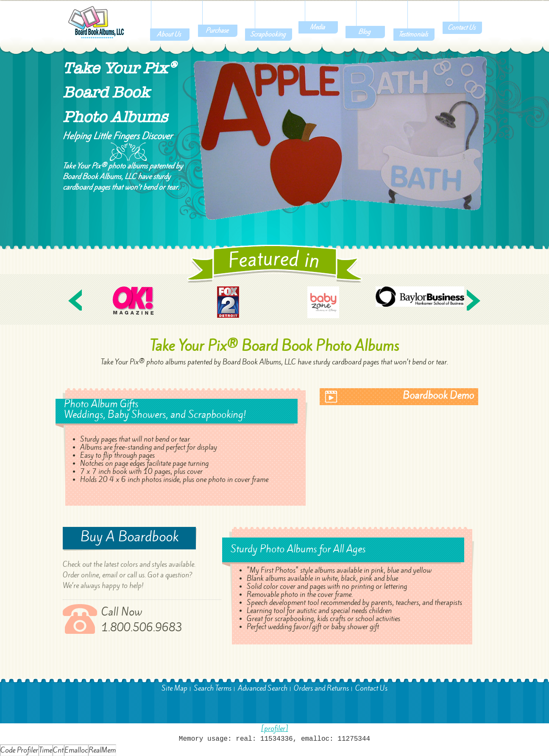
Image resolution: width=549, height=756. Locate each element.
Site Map (174, 688)
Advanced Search (263, 688)
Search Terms (213, 688)
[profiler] (275, 728)
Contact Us (371, 688)
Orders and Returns (321, 688)
